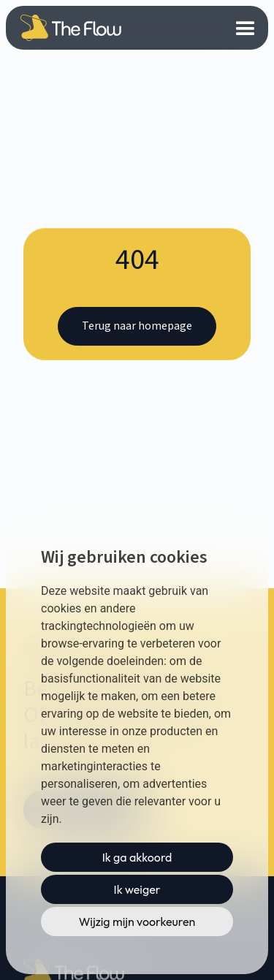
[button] (246, 28)
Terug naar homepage (137, 326)
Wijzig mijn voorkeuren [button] (137, 922)
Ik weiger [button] (137, 889)
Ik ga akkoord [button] (137, 857)
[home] (66, 28)
